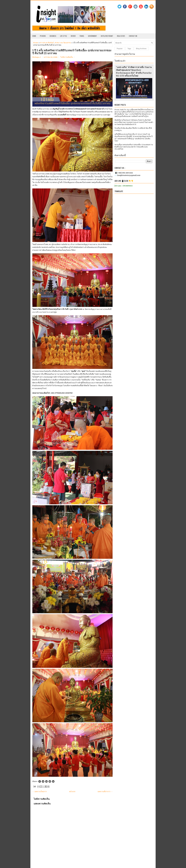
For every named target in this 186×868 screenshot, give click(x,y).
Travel (82, 36)
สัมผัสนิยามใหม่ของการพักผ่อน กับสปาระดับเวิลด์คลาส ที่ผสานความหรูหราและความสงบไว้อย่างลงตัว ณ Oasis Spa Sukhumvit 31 (134, 122)
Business (53, 36)
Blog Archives (141, 49)
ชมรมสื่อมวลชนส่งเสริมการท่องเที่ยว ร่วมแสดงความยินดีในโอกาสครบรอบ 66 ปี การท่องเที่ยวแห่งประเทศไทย (134, 147)
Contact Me (133, 36)
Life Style (64, 36)
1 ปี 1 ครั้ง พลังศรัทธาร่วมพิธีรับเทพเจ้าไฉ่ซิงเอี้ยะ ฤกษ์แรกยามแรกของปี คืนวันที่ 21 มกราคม (72, 52)
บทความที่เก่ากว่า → (105, 792)
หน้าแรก (72, 792)
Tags (129, 49)
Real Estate (121, 36)
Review (73, 36)
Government (92, 36)
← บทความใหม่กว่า (40, 792)
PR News (43, 36)
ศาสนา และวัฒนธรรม (63, 43)
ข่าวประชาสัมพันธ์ (47, 43)
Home (34, 36)
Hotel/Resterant (107, 36)
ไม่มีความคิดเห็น (67, 57)
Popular (120, 49)
